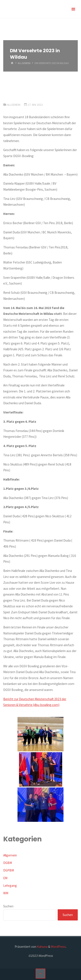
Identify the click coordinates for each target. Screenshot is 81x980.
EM (5, 878)
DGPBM (9, 870)
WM (6, 893)
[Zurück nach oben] (41, 974)
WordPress (58, 947)
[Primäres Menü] (73, 9)
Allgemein (24, 63)
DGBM (8, 863)
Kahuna (42, 947)
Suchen (8, 906)
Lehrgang (10, 886)
